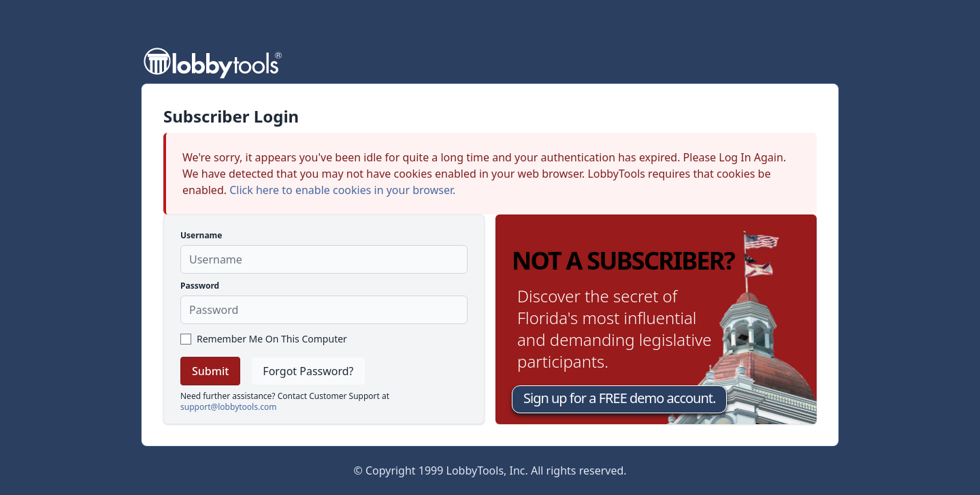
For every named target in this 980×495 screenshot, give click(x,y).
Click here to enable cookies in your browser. (342, 190)
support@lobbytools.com (228, 407)
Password (200, 286)
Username (201, 235)
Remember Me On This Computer (264, 339)
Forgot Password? (308, 371)
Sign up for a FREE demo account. (619, 398)
